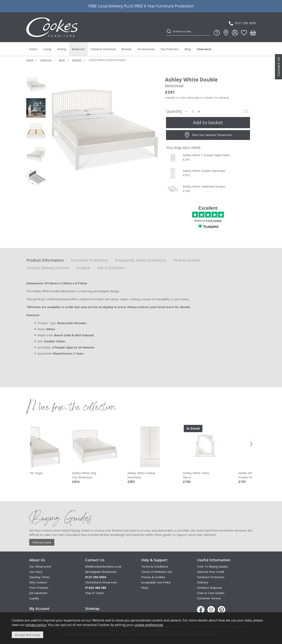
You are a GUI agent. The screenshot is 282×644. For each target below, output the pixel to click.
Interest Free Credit (211, 572)
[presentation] (31, 444)
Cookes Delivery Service (48, 268)
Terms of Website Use (157, 572)
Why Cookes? (38, 582)
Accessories (146, 49)
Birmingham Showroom (101, 572)
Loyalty (34, 598)
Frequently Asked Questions (141, 260)
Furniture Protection (89, 260)
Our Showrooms (40, 566)
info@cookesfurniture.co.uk (103, 566)
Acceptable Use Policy (156, 582)
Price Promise (39, 588)
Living (47, 49)
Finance (83, 268)
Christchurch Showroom (101, 582)
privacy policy (36, 625)
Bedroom (78, 49)
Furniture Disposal (209, 588)
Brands (127, 49)
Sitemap (92, 609)
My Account (39, 609)
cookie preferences (149, 625)
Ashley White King (111, 475)
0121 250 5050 (242, 23)
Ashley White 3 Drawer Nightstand (206, 155)
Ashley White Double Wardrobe (204, 171)
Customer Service (209, 598)
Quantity (174, 111)
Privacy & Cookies (153, 577)
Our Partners (170, 49)
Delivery (203, 582)
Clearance (204, 49)
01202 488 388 (96, 588)
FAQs (145, 588)
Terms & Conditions (155, 566)
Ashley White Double (166, 475)
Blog (188, 49)
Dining (62, 49)
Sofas (33, 49)
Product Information (45, 260)
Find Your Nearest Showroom (208, 135)
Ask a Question (111, 268)
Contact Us (278, 67)
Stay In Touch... (95, 593)
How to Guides (187, 260)
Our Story (36, 572)
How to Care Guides (211, 593)
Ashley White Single (56, 475)
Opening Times (40, 577)
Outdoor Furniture (103, 49)
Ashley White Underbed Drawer (204, 186)
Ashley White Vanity (222, 475)
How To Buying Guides (213, 566)
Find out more (42, 542)
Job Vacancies (38, 593)
